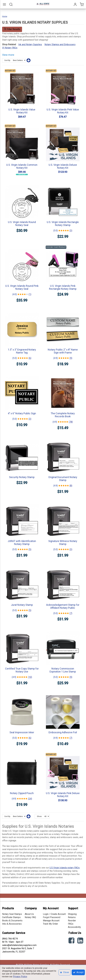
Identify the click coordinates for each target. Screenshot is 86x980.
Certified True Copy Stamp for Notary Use (22, 670)
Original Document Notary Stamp (63, 479)
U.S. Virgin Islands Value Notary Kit (22, 111)
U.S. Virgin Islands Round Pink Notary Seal (22, 287)
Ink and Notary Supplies (30, 44)
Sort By (7, 60)
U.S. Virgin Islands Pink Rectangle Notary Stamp (63, 287)
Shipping (72, 914)
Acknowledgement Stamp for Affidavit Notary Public (63, 606)
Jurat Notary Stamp (22, 605)
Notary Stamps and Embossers (60, 44)
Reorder (72, 921)
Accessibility (74, 927)
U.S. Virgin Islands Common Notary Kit (22, 166)
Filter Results (12, 29)
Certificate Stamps (11, 917)
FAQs (71, 924)
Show (39, 816)
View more (8, 55)
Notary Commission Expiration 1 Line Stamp (63, 670)
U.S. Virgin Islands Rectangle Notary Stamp (63, 224)
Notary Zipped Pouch (22, 793)
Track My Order (50, 924)
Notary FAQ (30, 917)
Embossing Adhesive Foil (63, 732)
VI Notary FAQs (10, 48)
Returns (72, 917)
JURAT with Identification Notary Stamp (22, 543)
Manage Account (51, 921)
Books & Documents (12, 921)
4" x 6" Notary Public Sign (22, 413)
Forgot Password (52, 917)
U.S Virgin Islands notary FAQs (65, 868)
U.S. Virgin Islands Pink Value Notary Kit (63, 111)
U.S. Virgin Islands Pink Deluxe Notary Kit (63, 795)
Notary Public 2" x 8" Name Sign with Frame (63, 351)
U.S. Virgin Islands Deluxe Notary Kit (63, 166)
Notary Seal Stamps (12, 914)
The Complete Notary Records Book (63, 415)
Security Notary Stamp (22, 477)
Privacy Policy (20, 977)
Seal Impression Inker (22, 732)
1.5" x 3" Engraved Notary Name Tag (22, 351)
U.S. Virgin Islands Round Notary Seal (22, 224)
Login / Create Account (54, 914)
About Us (29, 914)
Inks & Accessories (12, 924)
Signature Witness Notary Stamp (63, 543)
